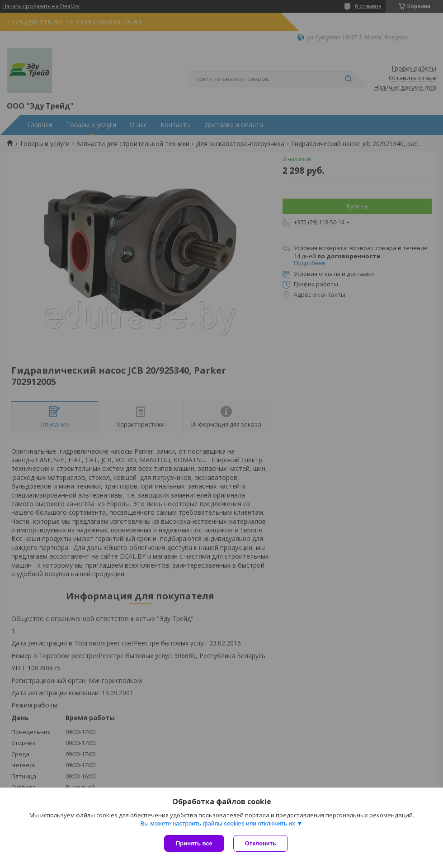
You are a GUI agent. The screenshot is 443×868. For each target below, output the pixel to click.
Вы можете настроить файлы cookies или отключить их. (218, 823)
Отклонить (261, 843)
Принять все (194, 843)
